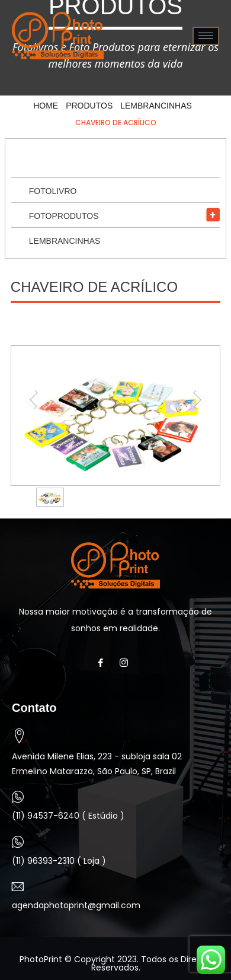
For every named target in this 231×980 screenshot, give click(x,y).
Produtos (89, 106)
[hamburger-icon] (206, 36)
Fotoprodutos (64, 216)
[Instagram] (127, 663)
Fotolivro (53, 191)
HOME (46, 106)
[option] (50, 497)
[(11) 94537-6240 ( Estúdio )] (18, 797)
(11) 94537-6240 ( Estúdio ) (68, 816)
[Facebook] (104, 663)
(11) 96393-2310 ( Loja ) (59, 861)
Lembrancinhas (156, 106)
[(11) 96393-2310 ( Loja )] (18, 842)
